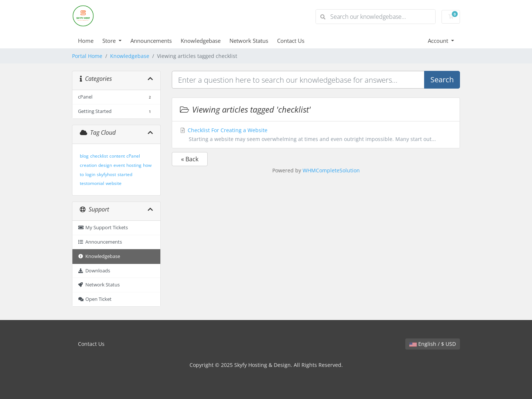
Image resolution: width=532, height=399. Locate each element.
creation (88, 165)
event (119, 165)
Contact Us (291, 41)
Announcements (151, 41)
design (105, 165)
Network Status (249, 41)
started (125, 174)
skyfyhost (106, 174)
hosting (134, 165)
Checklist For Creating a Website (316, 135)
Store (110, 41)
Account (439, 41)
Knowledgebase (201, 41)
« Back (190, 159)
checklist (99, 156)
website (114, 183)
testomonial (92, 183)
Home (86, 41)
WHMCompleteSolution (331, 170)
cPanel (133, 156)
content (117, 156)
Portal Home (87, 56)
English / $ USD (433, 344)
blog (84, 156)
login (90, 174)
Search (442, 80)
